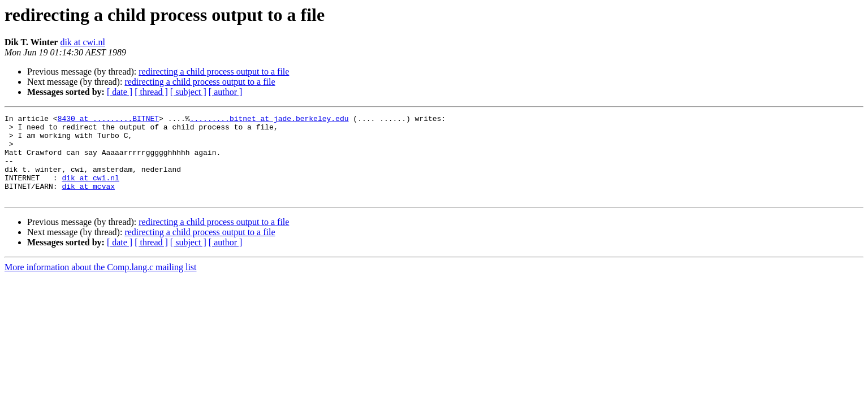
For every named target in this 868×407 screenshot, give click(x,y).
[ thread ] (151, 92)
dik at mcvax (88, 201)
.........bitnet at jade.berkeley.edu (269, 120)
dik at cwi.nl (83, 42)
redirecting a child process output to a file (214, 72)
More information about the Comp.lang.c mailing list (101, 284)
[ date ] (120, 92)
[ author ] (226, 92)
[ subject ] (188, 92)
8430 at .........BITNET (108, 120)
